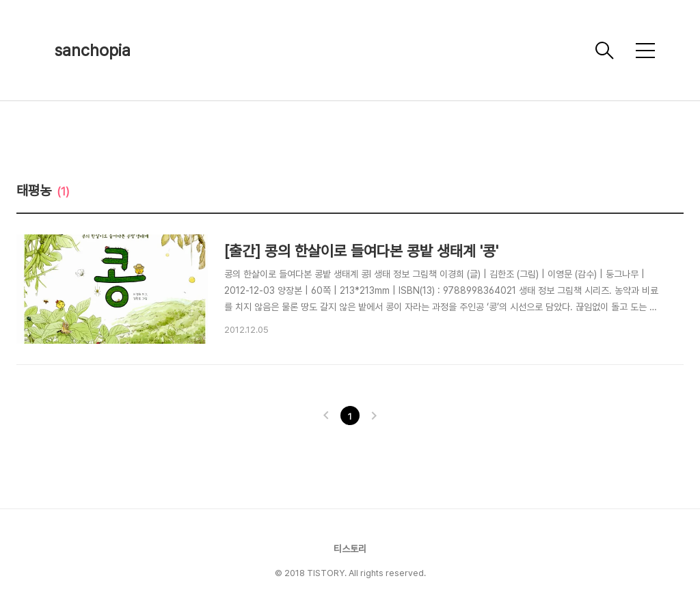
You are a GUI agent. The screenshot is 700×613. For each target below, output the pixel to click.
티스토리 (350, 549)
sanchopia (93, 50)
